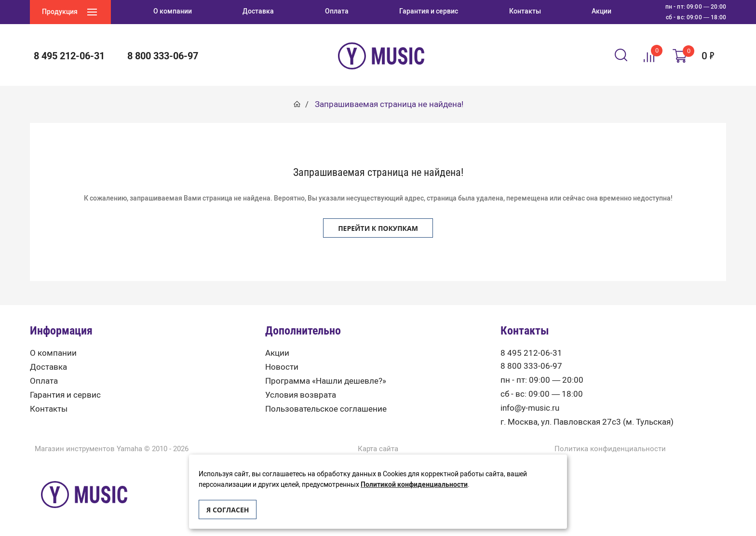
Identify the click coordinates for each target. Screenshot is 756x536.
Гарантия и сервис (65, 395)
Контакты (49, 409)
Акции (277, 353)
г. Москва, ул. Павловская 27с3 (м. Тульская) (587, 422)
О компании (53, 353)
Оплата (44, 381)
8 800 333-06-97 (163, 56)
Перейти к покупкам (378, 228)
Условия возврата (301, 395)
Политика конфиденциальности (610, 449)
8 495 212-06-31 (69, 56)
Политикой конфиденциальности (414, 485)
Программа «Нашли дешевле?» (326, 381)
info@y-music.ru (530, 408)
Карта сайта (378, 449)
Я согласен (228, 510)
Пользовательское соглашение (326, 409)
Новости (282, 367)
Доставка (48, 367)
